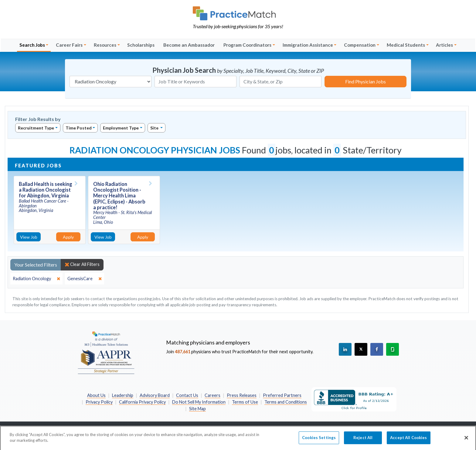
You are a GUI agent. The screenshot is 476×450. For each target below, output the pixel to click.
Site (155, 128)
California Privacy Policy (142, 402)
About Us (96, 395)
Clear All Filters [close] (82, 264)
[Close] (466, 440)
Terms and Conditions (286, 402)
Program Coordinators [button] (247, 45)
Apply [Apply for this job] (68, 237)
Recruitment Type (36, 128)
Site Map (197, 409)
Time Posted (79, 128)
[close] (36, 279)
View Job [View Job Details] (29, 237)
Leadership (123, 395)
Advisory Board (155, 395)
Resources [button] (105, 45)
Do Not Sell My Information (199, 402)
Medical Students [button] (406, 45)
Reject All (363, 440)
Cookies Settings (319, 440)
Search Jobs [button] (32, 45)
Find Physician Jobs (365, 81)
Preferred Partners (282, 395)
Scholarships (141, 45)
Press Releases (242, 395)
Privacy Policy (99, 402)
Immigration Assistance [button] (308, 45)
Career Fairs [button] (69, 45)
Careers (212, 395)
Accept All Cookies (408, 440)
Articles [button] (444, 45)
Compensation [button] (360, 45)
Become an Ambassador (189, 45)
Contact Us (187, 395)
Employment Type (121, 128)
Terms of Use (245, 402)
